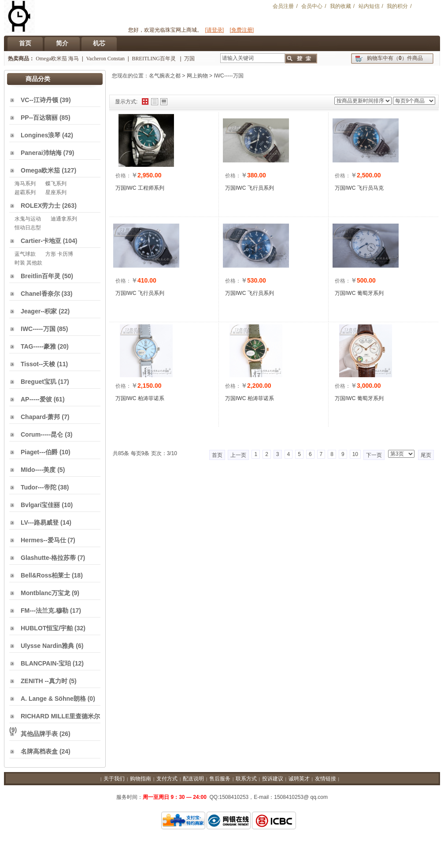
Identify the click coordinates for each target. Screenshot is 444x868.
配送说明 (193, 779)
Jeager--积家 (39, 311)
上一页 (238, 455)
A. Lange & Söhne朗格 (53, 699)
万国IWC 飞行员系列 (250, 188)
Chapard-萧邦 (40, 417)
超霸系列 (25, 192)
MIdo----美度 (38, 470)
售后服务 (220, 779)
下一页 (374, 455)
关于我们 (114, 779)
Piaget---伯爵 (39, 452)
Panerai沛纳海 (41, 153)
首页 (25, 43)
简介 (62, 43)
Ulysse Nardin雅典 (47, 646)
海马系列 (25, 184)
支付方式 (167, 779)
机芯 (99, 43)
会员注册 (283, 6)
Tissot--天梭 (38, 364)
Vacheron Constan (105, 59)
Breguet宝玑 (39, 382)
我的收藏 (340, 6)
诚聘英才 (299, 779)
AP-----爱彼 (36, 399)
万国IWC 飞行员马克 (359, 188)
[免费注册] (242, 30)
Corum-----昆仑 (42, 434)
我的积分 (397, 6)
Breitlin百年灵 (41, 276)
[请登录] (214, 30)
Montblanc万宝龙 (45, 593)
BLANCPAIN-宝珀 (46, 663)
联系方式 (246, 779)
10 (355, 454)
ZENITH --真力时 (44, 681)
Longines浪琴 (41, 135)
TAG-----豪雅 (38, 346)
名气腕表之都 (165, 76)
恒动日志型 (28, 228)
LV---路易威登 (40, 522)
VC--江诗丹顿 (39, 100)
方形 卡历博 (59, 254)
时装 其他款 (28, 263)
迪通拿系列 (64, 219)
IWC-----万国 (228, 76)
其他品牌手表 (39, 734)
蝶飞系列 (56, 184)
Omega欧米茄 (40, 170)
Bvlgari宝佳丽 (40, 505)
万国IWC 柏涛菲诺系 (140, 398)
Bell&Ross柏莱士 (45, 575)
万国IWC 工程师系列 (140, 188)
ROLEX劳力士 (41, 206)
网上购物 (197, 76)
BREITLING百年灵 (155, 59)
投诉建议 (273, 779)
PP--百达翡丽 (39, 118)
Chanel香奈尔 (40, 294)
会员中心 (312, 6)
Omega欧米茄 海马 (57, 59)
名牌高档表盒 (39, 751)
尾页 (426, 455)
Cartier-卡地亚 (41, 241)
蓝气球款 (25, 254)
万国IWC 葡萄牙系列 (359, 293)
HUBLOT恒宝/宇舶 (47, 628)
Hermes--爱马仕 (43, 540)
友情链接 (326, 779)
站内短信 (369, 6)
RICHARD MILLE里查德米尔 (60, 716)
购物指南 (141, 779)
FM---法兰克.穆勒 (44, 611)
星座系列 (56, 192)
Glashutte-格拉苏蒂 (48, 558)
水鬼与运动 (28, 219)
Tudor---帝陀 (39, 487)
